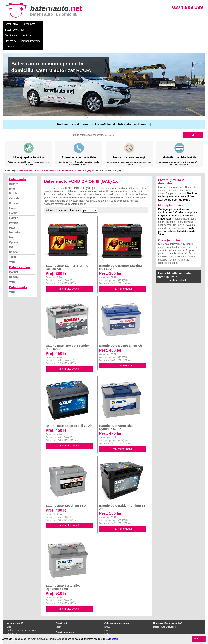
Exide (12, 185)
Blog (9, 604)
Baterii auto (11, 24)
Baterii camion (19, 245)
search (193, 112)
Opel (107, 628)
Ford (107, 611)
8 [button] (120, 95)
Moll (12, 215)
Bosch (13, 171)
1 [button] (88, 95)
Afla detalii (112, 639)
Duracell (14, 181)
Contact (137, 24)
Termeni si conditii (16, 618)
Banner (13, 161)
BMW (12, 166)
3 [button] (97, 95)
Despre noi (99, 24)
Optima (13, 220)
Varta (12, 239)
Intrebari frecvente (16, 615)
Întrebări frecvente (118, 24)
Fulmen (14, 195)
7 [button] (116, 95)
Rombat (14, 229)
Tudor (13, 234)
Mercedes (15, 210)
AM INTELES (199, 639)
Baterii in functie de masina (31, 148)
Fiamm (13, 190)
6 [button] (111, 95)
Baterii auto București (165, 604)
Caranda (14, 176)
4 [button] (102, 95)
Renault (109, 621)
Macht (13, 205)
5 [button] (106, 95)
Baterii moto (29, 24)
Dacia (107, 608)
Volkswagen (111, 618)
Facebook (12, 621)
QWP (12, 224)
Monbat (14, 200)
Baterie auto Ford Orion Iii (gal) (77, 148)
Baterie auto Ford (53, 148)
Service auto (70, 24)
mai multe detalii (69, 266)
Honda (108, 632)
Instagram (12, 625)
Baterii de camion (49, 24)
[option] (104, 61)
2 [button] (92, 95)
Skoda (108, 615)
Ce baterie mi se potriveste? (21, 608)
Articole (85, 24)
